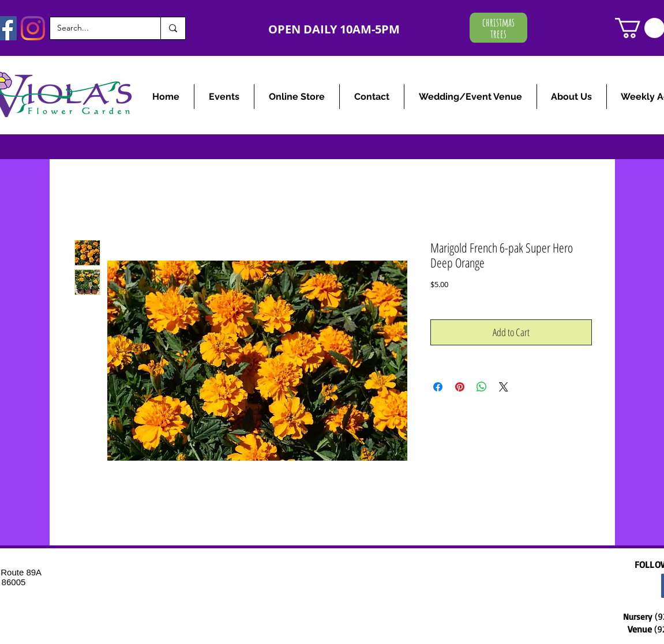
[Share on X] (504, 387)
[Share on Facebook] (438, 387)
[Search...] (97, 28)
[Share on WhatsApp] (482, 387)
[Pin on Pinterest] (460, 387)
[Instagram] (33, 28)
